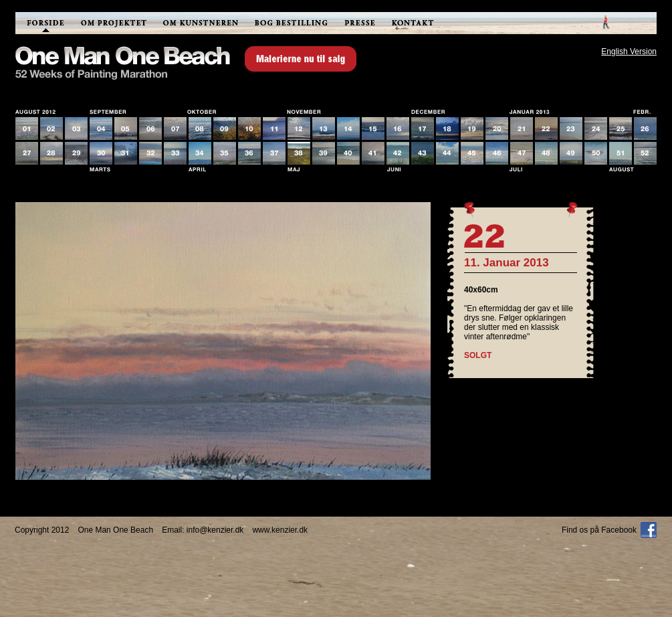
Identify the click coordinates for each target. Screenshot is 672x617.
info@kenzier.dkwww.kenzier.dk (247, 530)
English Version (629, 52)
